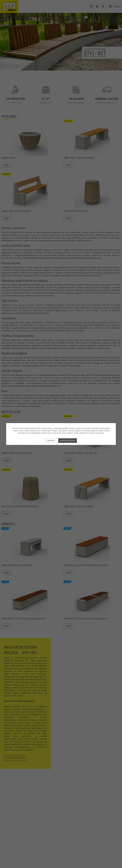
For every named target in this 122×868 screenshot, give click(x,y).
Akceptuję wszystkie (68, 441)
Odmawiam (51, 441)
